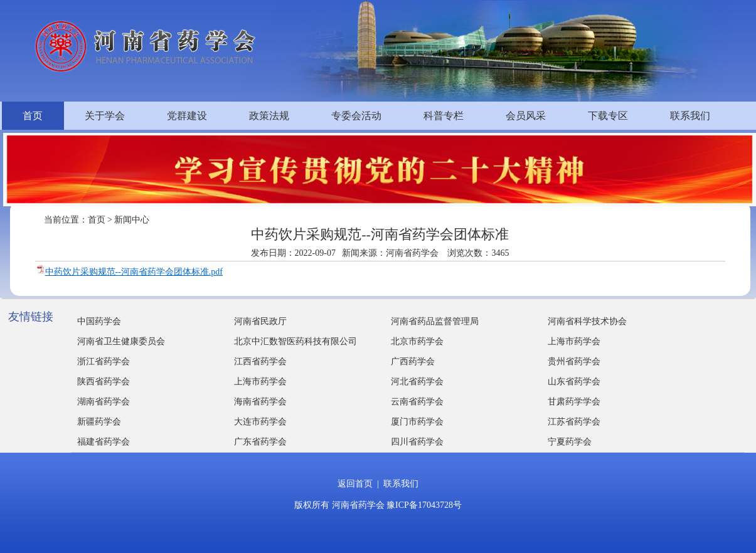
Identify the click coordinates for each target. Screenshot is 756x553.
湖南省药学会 (104, 402)
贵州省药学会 (574, 361)
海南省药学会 (260, 402)
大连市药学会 (260, 422)
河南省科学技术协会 (587, 321)
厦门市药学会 (417, 422)
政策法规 (269, 116)
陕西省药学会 (104, 382)
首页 (33, 116)
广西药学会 (413, 361)
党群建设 (187, 116)
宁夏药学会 (570, 442)
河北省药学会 (417, 382)
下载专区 (608, 116)
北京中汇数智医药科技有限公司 (295, 341)
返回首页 (355, 484)
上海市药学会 (574, 341)
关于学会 (105, 116)
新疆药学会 (99, 422)
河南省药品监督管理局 (435, 321)
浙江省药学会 (104, 361)
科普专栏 (444, 116)
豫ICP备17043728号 (424, 505)
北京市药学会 (417, 341)
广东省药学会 (260, 442)
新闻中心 (132, 220)
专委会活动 (356, 116)
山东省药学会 (574, 382)
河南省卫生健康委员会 (121, 341)
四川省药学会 (417, 442)
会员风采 (526, 116)
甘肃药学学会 (574, 402)
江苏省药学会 (574, 422)
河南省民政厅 (260, 321)
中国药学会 (99, 321)
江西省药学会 (260, 361)
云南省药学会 (417, 402)
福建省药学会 (104, 442)
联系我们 (690, 116)
